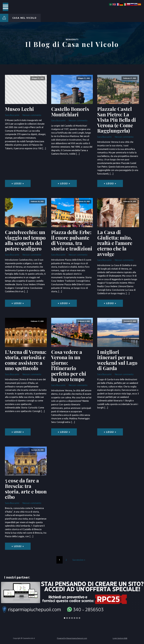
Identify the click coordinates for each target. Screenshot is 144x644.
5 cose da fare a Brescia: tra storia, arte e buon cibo (26, 489)
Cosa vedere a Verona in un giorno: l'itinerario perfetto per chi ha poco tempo (69, 366)
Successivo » (79, 560)
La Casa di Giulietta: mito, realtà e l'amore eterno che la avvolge (115, 243)
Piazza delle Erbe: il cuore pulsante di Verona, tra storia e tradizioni (72, 240)
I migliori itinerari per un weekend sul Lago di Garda (117, 360)
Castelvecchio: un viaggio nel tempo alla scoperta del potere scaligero (25, 240)
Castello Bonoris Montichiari (70, 112)
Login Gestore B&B (120, 638)
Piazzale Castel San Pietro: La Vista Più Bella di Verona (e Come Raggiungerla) (117, 120)
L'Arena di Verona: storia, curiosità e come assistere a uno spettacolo (26, 360)
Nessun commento (32, 115)
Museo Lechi (19, 109)
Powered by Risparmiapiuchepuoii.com (72, 638)
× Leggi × (18, 183)
